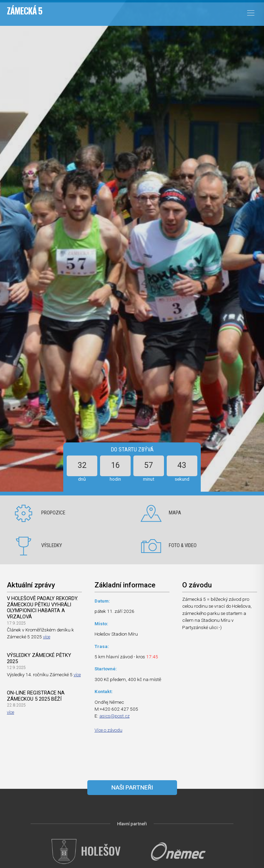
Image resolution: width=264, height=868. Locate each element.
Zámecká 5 (25, 11)
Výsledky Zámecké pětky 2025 (40, 659)
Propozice (53, 513)
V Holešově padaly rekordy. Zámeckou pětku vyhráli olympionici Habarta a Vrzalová (43, 608)
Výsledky (52, 545)
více (47, 637)
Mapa (175, 513)
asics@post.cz (115, 716)
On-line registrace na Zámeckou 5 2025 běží (36, 697)
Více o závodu (109, 730)
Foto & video (183, 545)
